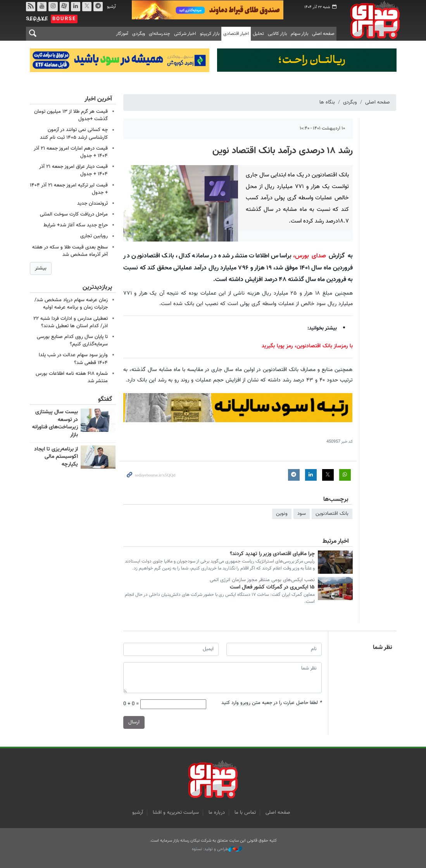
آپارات (64, 7)
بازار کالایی (277, 34)
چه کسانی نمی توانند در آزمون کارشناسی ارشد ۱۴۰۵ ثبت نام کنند (74, 134)
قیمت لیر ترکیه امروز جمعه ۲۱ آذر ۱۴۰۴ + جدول (69, 189)
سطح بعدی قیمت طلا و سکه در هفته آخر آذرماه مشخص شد (70, 251)
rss (30, 7)
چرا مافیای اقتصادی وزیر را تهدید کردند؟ (272, 554)
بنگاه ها (328, 102)
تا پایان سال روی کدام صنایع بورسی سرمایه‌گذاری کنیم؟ (72, 341)
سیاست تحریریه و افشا (176, 813)
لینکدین (75, 7)
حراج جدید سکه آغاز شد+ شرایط (76, 225)
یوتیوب (41, 7)
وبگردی (139, 34)
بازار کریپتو (210, 34)
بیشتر (41, 268)
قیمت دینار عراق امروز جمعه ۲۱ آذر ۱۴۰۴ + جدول (73, 170)
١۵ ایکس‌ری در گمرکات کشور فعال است (272, 587)
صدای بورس (372, 20)
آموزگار (122, 34)
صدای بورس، (310, 256)
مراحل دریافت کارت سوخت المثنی (74, 214)
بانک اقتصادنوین (332, 514)
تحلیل (258, 34)
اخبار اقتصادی (236, 34)
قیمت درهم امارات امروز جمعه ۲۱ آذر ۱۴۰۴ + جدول (71, 152)
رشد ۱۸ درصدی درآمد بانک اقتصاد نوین (283, 151)
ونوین (282, 514)
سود (302, 514)
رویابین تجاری (94, 236)
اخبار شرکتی (185, 34)
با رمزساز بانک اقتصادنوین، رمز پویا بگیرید (307, 346)
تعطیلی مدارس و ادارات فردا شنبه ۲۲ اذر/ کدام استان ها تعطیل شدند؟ (71, 322)
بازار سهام (299, 34)
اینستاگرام (53, 7)
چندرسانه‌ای (160, 34)
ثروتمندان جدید (92, 204)
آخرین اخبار (98, 99)
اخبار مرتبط (336, 541)
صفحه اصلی (323, 34)
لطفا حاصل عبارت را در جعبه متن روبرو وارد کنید (272, 703)
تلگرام (98, 7)
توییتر (86, 7)
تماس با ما (245, 813)
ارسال (134, 722)
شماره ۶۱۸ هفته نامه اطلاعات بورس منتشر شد (72, 377)
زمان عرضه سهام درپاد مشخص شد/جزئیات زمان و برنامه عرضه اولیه (71, 304)
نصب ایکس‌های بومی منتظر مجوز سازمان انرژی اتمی (262, 580)
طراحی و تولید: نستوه (217, 849)
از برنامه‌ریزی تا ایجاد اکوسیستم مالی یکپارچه (56, 456)
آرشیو (111, 7)
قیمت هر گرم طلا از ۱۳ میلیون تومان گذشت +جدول (71, 115)
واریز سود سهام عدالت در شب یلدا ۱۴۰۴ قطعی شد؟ (73, 359)
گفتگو (105, 399)
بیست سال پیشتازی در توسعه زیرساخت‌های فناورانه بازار (55, 424)
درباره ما (217, 813)
